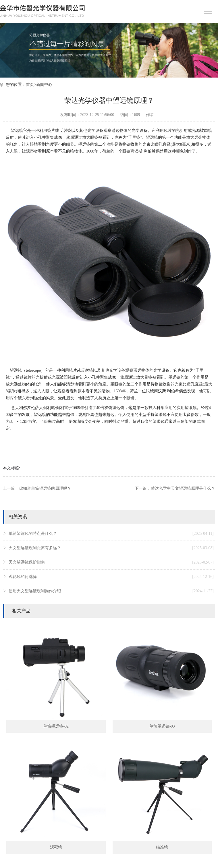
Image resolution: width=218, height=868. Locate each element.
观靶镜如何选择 (111, 577)
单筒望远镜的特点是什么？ (111, 534)
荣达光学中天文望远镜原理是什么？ (183, 488)
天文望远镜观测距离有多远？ (111, 548)
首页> (31, 85)
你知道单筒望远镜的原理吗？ (45, 488)
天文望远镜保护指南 (111, 562)
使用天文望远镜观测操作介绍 (111, 591)
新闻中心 (44, 85)
